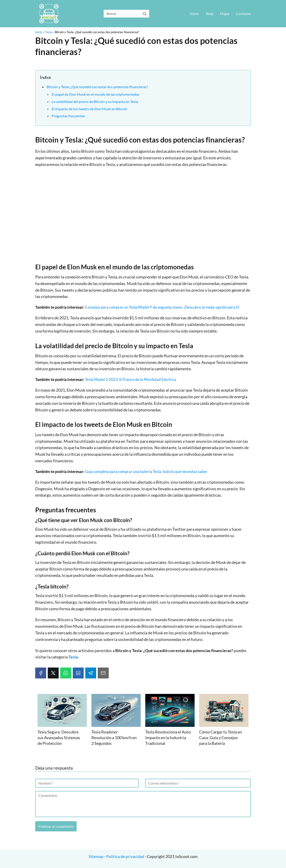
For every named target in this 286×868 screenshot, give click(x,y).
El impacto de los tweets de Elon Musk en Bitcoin (89, 109)
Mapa (225, 14)
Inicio (194, 14)
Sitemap (96, 856)
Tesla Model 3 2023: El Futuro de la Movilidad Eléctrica (131, 379)
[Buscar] (145, 13)
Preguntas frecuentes (68, 116)
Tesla (209, 14)
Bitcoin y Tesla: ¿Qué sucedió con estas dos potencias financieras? (97, 87)
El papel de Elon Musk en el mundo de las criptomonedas (95, 94)
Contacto (243, 14)
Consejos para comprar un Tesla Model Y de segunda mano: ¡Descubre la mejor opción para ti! (162, 307)
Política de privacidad (125, 856)
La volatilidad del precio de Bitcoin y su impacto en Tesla (95, 101)
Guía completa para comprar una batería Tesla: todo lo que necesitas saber (146, 472)
